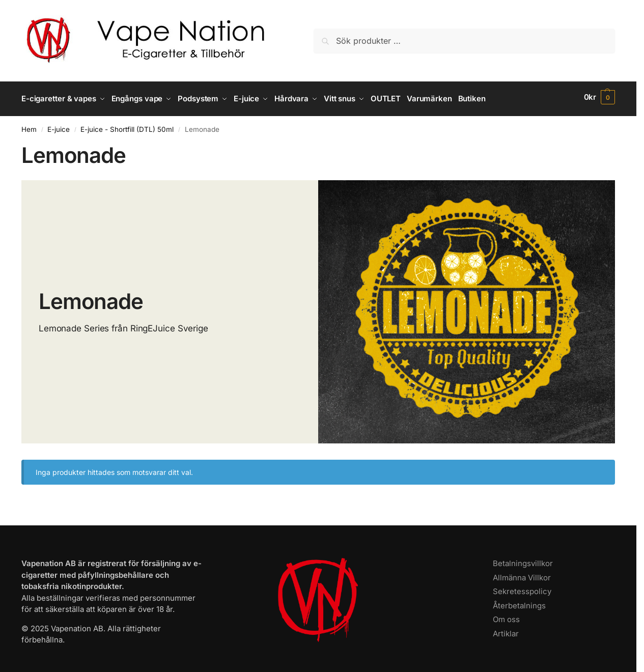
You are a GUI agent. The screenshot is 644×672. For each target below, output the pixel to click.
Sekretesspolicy (522, 588)
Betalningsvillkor (523, 560)
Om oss (506, 616)
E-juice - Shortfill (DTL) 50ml (127, 126)
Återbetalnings (519, 602)
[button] (600, 97)
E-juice (59, 126)
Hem (29, 126)
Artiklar (506, 630)
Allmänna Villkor (522, 574)
